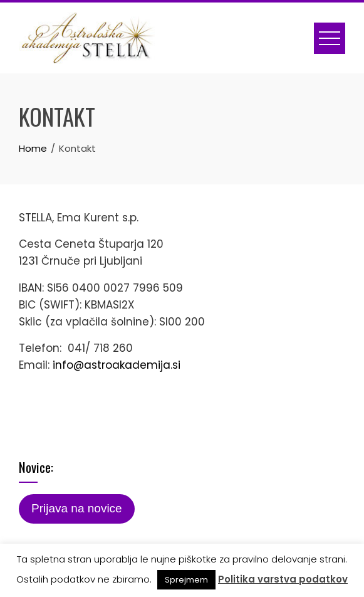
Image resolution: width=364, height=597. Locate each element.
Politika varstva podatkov (283, 579)
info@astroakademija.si (117, 365)
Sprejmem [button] (186, 580)
